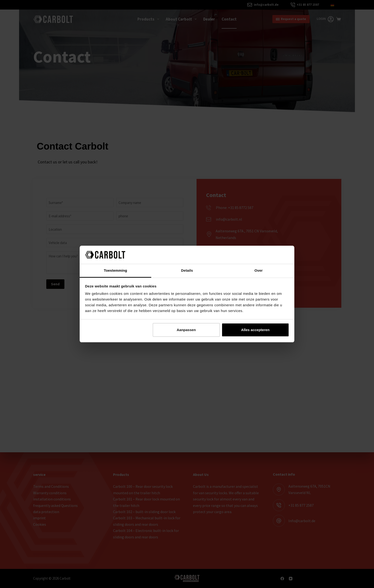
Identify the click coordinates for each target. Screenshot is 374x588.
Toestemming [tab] (115, 270)
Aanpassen (186, 330)
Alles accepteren (255, 330)
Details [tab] (187, 270)
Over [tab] (259, 270)
